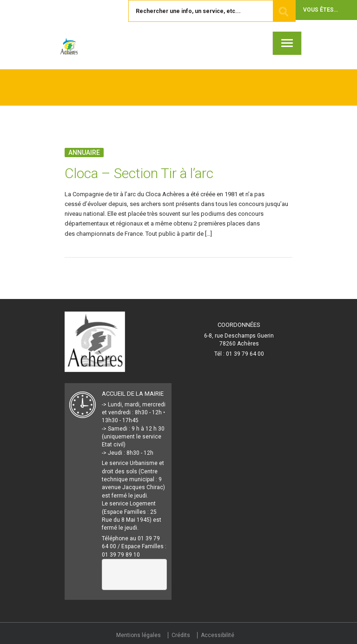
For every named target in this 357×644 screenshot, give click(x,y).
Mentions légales (139, 635)
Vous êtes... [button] (321, 10)
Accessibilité (218, 635)
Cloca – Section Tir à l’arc (139, 173)
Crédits (181, 635)
